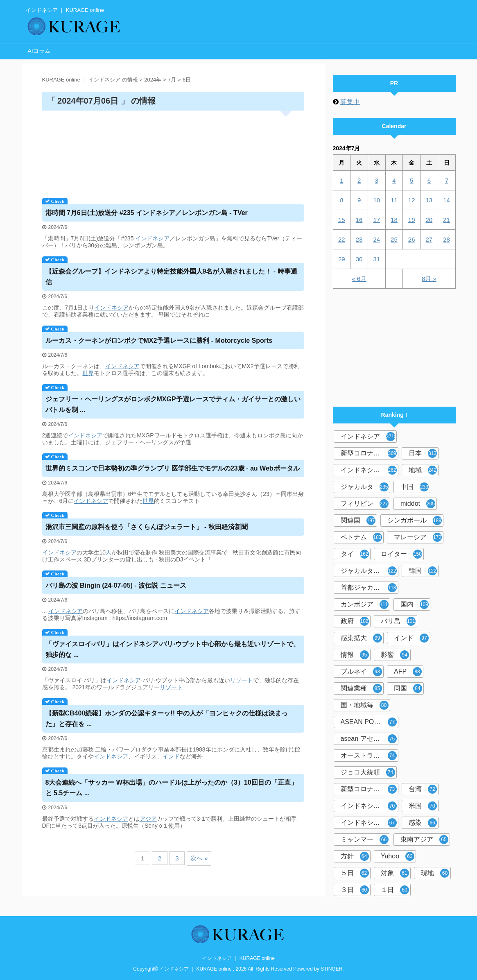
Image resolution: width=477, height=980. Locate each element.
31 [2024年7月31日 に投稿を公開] (376, 259)
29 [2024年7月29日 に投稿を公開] (342, 259)
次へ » (199, 858)
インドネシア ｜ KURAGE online (238, 958)
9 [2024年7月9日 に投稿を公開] (359, 200)
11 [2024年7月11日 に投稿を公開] (394, 200)
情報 (355, 655)
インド (171, 756)
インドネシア (152, 238)
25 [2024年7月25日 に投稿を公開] (394, 239)
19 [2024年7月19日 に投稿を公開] (412, 220)
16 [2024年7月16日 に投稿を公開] (359, 220)
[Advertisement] (173, 151)
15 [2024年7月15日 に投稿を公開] (342, 220)
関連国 (358, 521)
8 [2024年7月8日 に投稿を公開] (341, 200)
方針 (355, 856)
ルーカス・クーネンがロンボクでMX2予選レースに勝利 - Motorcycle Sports (159, 341)
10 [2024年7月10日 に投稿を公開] (376, 200)
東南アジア (424, 840)
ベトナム (361, 537)
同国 (408, 688)
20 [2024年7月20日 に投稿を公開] (429, 220)
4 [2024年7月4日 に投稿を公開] (394, 180)
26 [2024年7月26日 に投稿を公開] (412, 239)
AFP (408, 672)
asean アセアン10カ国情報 (370, 739)
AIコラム (39, 51)
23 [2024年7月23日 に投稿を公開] (359, 239)
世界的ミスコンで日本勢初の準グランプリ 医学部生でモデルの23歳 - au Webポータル (173, 468)
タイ (355, 554)
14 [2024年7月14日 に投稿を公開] (446, 200)
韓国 (423, 571)
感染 (423, 823)
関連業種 (361, 688)
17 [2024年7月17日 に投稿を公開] (376, 220)
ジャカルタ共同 (369, 571)
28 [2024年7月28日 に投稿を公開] (446, 239)
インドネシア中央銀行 (370, 806)
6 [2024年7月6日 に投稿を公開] (429, 180)
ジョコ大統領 (368, 772)
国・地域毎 (365, 705)
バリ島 (398, 621)
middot (418, 504)
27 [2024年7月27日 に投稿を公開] (429, 239)
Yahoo (398, 856)
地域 (423, 470)
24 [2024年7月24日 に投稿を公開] (376, 239)
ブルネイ (361, 672)
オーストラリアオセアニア (370, 756)
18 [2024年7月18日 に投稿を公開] (394, 220)
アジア (148, 819)
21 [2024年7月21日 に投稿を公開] (446, 220)
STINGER (331, 969)
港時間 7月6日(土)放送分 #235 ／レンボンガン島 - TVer (147, 213)
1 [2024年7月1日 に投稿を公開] (341, 180)
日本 (423, 453)
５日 (355, 873)
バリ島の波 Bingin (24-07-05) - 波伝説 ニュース (116, 585)
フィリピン (365, 504)
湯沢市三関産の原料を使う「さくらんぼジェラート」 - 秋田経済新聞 (147, 527)
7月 (172, 80)
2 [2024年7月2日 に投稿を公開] (359, 180)
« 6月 (359, 279)
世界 (88, 373)
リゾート (242, 680)
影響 (395, 655)
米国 (423, 806)
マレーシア (418, 537)
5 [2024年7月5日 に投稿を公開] (411, 180)
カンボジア (365, 604)
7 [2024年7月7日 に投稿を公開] (446, 180)
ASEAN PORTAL (369, 722)
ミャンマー (365, 840)
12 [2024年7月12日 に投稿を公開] (412, 200)
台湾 (423, 789)
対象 (395, 873)
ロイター (401, 554)
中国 (415, 487)
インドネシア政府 (369, 470)
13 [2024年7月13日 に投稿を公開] (429, 200)
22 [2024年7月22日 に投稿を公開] (342, 239)
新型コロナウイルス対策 (370, 789)
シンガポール (415, 521)
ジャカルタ (365, 487)
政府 (355, 621)
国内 (415, 604)
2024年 (153, 80)
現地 (435, 873)
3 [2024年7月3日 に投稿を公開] (377, 180)
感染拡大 (361, 638)
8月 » (429, 279)
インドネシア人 (369, 823)
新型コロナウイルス (370, 453)
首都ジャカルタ (369, 588)
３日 (355, 890)
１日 (395, 890)
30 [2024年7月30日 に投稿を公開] (359, 259)
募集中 (350, 102)
